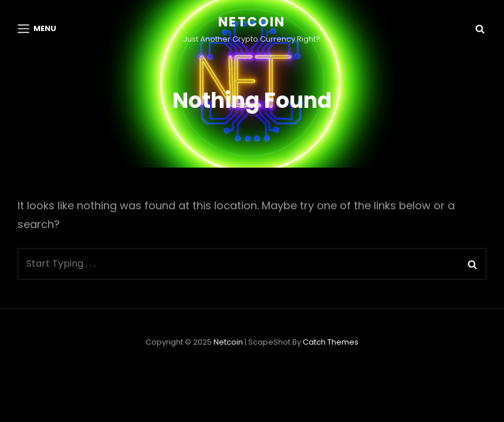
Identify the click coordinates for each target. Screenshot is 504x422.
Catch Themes (331, 369)
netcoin (252, 22)
